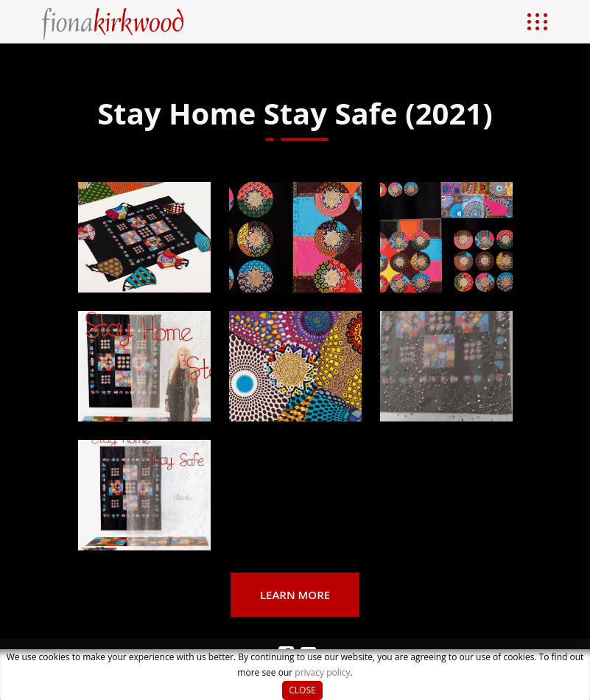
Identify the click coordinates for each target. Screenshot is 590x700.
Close (302, 690)
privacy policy (322, 672)
